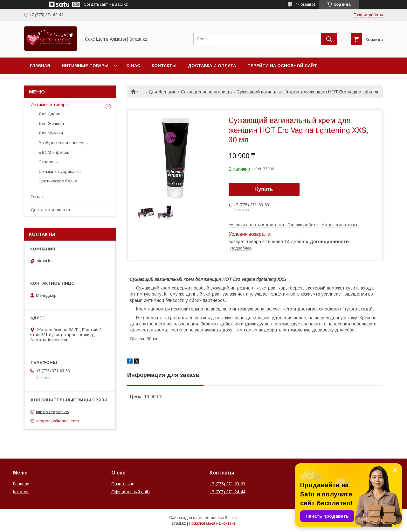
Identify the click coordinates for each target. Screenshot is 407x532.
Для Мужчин (51, 133)
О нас (133, 66)
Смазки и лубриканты (60, 171)
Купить (264, 189)
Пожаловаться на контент (212, 523)
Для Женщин (162, 92)
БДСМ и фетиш (54, 152)
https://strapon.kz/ (53, 412)
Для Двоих (49, 114)
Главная (40, 66)
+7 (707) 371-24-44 (227, 492)
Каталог (21, 492)
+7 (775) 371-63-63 (227, 484)
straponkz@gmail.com (58, 421)
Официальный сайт (131, 492)
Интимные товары (85, 66)
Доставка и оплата (212, 66)
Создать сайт (96, 4)
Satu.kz (231, 518)
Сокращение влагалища (206, 92)
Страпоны (48, 162)
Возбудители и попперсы (63, 143)
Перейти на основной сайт (282, 66)
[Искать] (329, 39)
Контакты (164, 66)
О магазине (123, 484)
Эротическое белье (58, 181)
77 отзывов (305, 4)
